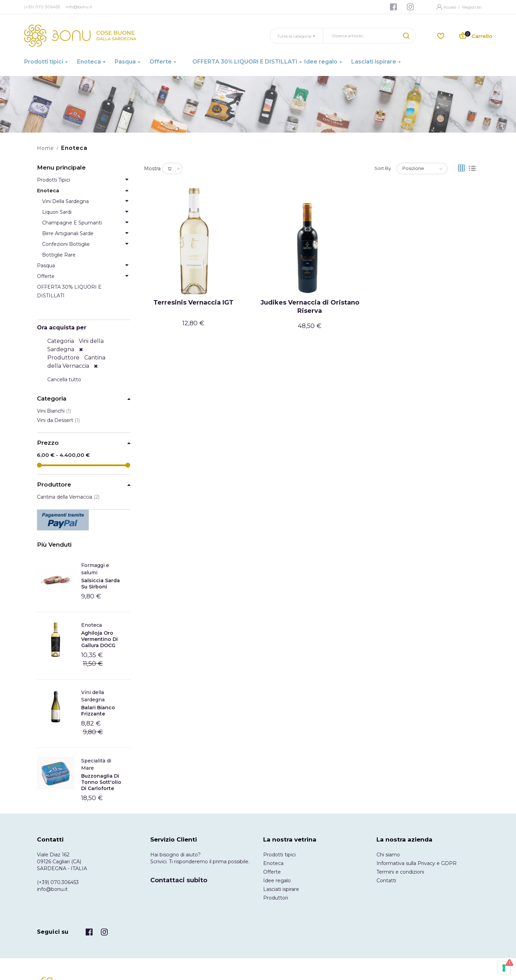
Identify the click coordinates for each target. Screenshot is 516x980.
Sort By (383, 168)
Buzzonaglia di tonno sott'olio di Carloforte (101, 782)
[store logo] (80, 36)
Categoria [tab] (52, 399)
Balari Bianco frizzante (98, 711)
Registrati (472, 7)
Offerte (272, 872)
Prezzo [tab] (48, 443)
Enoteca (92, 625)
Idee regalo (277, 881)
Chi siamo (388, 855)
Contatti (386, 881)
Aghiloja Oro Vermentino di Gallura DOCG (99, 639)
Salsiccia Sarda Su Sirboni (101, 584)
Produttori (276, 898)
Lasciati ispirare (281, 889)
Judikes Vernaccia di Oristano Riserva (310, 307)
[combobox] (361, 36)
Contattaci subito (179, 880)
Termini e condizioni (400, 872)
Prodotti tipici (279, 855)
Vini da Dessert (58, 420)
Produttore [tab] (54, 485)
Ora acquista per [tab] (62, 328)
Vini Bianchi (54, 411)
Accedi (450, 7)
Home (45, 148)
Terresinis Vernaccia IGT (193, 302)
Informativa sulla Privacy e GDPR (417, 863)
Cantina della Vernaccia (68, 497)
